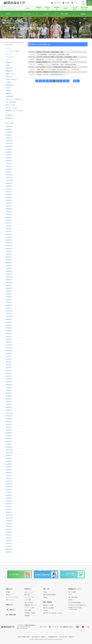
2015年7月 (9, 427)
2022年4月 (9, 197)
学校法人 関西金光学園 (23, 637)
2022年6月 (9, 192)
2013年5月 (9, 501)
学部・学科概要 (72, 592)
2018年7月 (9, 325)
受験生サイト (9, 595)
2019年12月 (9, 277)
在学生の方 (48, 8)
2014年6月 (9, 464)
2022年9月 (9, 183)
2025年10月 (9, 127)
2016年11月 (9, 382)
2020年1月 (9, 274)
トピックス (9, 54)
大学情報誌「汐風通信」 (30, 613)
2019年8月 (9, 288)
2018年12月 (9, 311)
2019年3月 (9, 302)
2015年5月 (9, 433)
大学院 (8, 88)
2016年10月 (9, 385)
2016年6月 (9, 396)
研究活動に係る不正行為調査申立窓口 (77, 605)
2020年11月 (9, 246)
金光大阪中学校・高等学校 (39, 637)
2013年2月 (9, 509)
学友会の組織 (28, 610)
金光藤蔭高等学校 (52, 637)
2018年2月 (9, 339)
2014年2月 (9, 475)
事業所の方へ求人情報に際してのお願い (53, 613)
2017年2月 (9, 373)
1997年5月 (9, 552)
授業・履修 (27, 595)
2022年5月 (9, 195)
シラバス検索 (28, 600)
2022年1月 (9, 206)
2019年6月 (9, 294)
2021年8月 (9, 220)
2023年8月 (9, 152)
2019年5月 (9, 297)
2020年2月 (9, 271)
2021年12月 (9, 209)
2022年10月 (9, 180)
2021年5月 (9, 229)
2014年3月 (9, 473)
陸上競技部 (9, 115)
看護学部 (8, 94)
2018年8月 (9, 322)
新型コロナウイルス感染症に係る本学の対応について (58, 69)
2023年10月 (9, 146)
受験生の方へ (10, 71)
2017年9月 (9, 353)
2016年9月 (9, 387)
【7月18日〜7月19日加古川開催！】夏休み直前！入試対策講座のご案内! (56, 57)
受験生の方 (39, 8)
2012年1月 (9, 546)
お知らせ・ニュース (29, 592)
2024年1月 (9, 138)
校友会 (66, 8)
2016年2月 (9, 407)
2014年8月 (9, 458)
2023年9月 (9, 149)
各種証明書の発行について (31, 605)
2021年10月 (9, 214)
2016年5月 (9, 399)
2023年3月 (9, 166)
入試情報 (27, 8)
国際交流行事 (10, 85)
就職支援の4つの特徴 (48, 605)
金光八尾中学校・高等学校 (66, 637)
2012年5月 (9, 535)
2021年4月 (9, 232)
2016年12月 (9, 379)
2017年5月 (9, 365)
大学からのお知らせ (11, 79)
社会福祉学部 (10, 96)
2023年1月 (9, 172)
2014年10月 (9, 453)
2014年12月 (9, 447)
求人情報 (45, 610)
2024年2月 (9, 135)
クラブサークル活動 (29, 608)
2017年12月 (9, 345)
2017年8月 (9, 356)
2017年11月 (9, 348)
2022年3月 (9, 200)
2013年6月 (9, 498)
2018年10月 (9, 317)
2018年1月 (9, 342)
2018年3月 (9, 336)
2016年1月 (9, 410)
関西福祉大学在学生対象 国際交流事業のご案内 (50, 52)
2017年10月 (9, 351)
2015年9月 (9, 422)
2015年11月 (9, 416)
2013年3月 (9, 507)
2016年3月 (9, 405)
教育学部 (8, 91)
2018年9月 (9, 319)
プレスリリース (10, 57)
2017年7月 (9, 359)
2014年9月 (9, 456)
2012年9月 (9, 524)
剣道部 (8, 65)
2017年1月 (9, 376)
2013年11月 (9, 484)
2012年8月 (9, 526)
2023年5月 (9, 161)
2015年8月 (9, 424)
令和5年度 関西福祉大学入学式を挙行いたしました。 (51, 72)
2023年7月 (9, 155)
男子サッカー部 (10, 105)
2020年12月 (9, 243)
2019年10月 (9, 283)
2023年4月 (9, 163)
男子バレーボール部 (11, 108)
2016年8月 (9, 390)
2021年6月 (9, 226)
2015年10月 (9, 419)
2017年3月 (9, 370)
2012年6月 (9, 532)
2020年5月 (9, 263)
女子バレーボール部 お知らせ (14, 99)
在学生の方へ (10, 77)
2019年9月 (9, 285)
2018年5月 (9, 331)
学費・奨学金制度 (29, 602)
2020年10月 (9, 249)
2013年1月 (9, 512)
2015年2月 (9, 441)
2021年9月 (9, 217)
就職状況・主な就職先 (48, 608)
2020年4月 (9, 266)
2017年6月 (9, 362)
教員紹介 (70, 600)
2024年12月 (9, 132)
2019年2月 (9, 305)
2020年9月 (9, 251)
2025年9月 (9, 129)
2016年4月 (9, 402)
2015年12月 (9, 413)
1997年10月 (9, 549)
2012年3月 (9, 541)
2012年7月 (9, 529)
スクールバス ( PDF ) (29, 597)
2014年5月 (9, 467)
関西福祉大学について (74, 589)
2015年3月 (9, 439)
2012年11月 (9, 518)
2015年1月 (9, 444)
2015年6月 (9, 430)
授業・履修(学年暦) (73, 597)
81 (75, 81)
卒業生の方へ (10, 68)
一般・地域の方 (75, 8)
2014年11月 (9, 450)
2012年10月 (9, 521)
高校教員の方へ (10, 118)
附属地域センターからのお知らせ (14, 112)
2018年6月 (9, 328)
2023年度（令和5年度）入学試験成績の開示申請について (52, 75)
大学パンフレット (10, 600)
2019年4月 (9, 300)
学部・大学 (46, 589)
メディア (8, 60)
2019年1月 (9, 308)
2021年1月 (9, 240)
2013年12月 (9, 481)
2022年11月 (9, 178)
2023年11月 (9, 144)
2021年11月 (9, 212)
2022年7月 (9, 189)
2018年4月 (9, 334)
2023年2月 (9, 169)
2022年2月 (9, 203)
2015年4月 (9, 436)
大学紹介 (45, 592)
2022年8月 (9, 186)
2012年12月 (9, 515)
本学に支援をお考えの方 (84, 8)
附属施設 (45, 597)
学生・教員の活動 (11, 102)
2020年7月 (9, 257)
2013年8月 (9, 492)
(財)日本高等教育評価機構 (49, 595)
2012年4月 (9, 538)
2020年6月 (9, 260)
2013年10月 (9, 487)
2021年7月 (9, 223)
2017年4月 (9, 368)
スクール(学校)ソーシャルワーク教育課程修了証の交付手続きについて (56, 67)
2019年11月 (9, 280)
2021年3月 (9, 234)
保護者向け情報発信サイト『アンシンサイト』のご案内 (52, 62)
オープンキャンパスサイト (12, 597)
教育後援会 (57, 8)
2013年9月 (9, 490)
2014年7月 (9, 461)
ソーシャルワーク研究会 (13, 51)
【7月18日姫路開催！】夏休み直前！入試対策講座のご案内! (53, 55)
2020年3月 (9, 268)
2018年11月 (9, 314)
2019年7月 (9, 291)
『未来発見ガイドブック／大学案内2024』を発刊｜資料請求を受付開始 (56, 65)
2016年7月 (9, 393)
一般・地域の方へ (11, 610)
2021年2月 (9, 237)
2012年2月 (9, 543)
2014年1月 (9, 478)
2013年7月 (9, 495)
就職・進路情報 (48, 602)
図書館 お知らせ (11, 74)
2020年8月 (9, 254)
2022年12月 (9, 175)
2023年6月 (9, 158)
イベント (8, 48)
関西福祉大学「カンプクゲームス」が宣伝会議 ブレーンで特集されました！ (58, 60)
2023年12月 (9, 141)
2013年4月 (9, 504)
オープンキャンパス (11, 8)
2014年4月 (9, 470)
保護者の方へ (10, 62)
